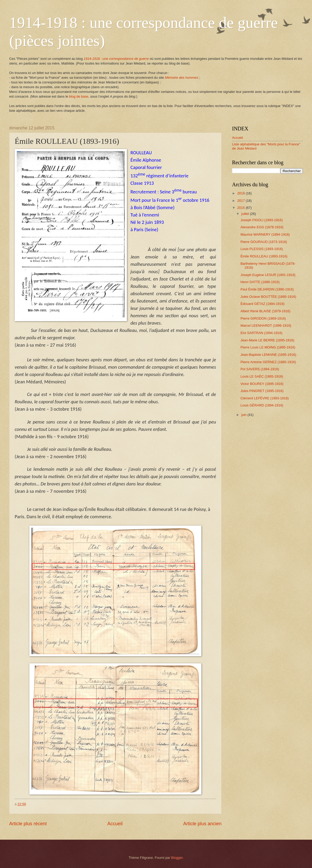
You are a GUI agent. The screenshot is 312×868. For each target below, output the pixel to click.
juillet (246, 214)
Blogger (177, 858)
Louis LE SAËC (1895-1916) (262, 376)
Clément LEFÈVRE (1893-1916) (265, 398)
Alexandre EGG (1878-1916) (262, 227)
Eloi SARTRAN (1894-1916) (261, 333)
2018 (241, 193)
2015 (241, 208)
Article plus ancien (202, 824)
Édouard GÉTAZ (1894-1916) (262, 304)
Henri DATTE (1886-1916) (260, 282)
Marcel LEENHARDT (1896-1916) (266, 325)
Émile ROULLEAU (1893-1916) (264, 256)
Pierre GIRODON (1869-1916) (263, 318)
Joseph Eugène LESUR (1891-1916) (268, 275)
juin (244, 415)
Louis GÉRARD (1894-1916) (262, 405)
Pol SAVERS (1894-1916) (260, 369)
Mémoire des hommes (182, 78)
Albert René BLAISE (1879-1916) (265, 311)
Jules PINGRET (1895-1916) (262, 391)
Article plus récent (28, 824)
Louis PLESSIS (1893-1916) (262, 249)
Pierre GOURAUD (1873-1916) (264, 242)
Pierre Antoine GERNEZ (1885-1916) (268, 362)
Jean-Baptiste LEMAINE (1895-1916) (268, 355)
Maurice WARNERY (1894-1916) (265, 234)
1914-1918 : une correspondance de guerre (116, 59)
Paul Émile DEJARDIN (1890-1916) (267, 289)
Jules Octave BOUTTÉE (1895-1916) (268, 297)
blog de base (79, 96)
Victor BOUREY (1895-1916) (262, 384)
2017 (241, 201)
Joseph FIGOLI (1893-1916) (262, 220)
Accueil (115, 824)
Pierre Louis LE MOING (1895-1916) (268, 347)
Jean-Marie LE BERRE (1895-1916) (267, 340)
